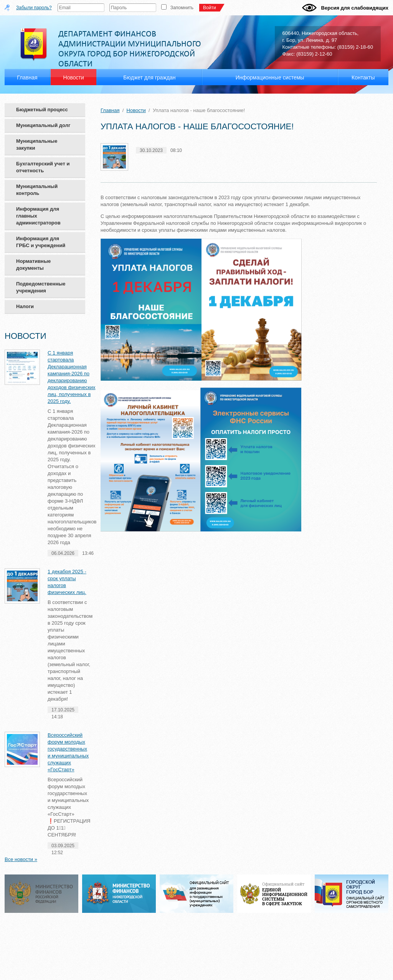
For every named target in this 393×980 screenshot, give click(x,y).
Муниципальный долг (43, 125)
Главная (110, 110)
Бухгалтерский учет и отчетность (43, 167)
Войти (211, 8)
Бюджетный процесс (42, 110)
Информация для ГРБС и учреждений (41, 242)
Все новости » (21, 859)
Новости (136, 110)
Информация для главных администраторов (38, 216)
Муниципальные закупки (37, 144)
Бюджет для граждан (149, 78)
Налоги (25, 306)
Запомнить (182, 8)
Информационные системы (270, 78)
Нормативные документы (33, 265)
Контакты (363, 78)
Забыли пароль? (34, 8)
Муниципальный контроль (37, 190)
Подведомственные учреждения (41, 287)
